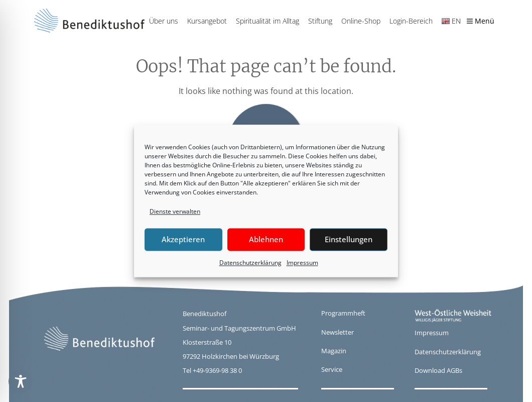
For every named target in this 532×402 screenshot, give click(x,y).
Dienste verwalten (175, 211)
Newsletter (338, 332)
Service (332, 369)
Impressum (302, 263)
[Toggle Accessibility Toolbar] (21, 381)
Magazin (334, 351)
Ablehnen (266, 240)
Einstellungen (349, 240)
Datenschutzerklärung (250, 263)
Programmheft (343, 313)
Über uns (164, 21)
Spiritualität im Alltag (268, 21)
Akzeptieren (183, 240)
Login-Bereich (411, 21)
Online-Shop (361, 21)
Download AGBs (438, 370)
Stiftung (320, 21)
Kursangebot (207, 21)
